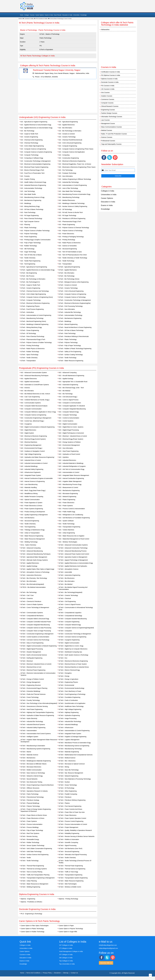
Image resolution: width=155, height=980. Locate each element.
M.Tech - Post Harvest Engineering (70, 806)
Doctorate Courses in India (110, 82)
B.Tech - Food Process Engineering (32, 309)
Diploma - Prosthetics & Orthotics (31, 902)
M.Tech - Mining (64, 767)
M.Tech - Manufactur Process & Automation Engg (75, 743)
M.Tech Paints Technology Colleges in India (38, 56)
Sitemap (66, 973)
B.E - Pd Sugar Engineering (30, 215)
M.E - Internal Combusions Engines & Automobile (37, 478)
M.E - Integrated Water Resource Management (74, 475)
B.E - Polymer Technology (29, 234)
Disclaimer (57, 973)
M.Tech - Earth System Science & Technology (73, 655)
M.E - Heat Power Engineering (69, 451)
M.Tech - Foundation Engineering (69, 697)
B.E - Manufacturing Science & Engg (32, 197)
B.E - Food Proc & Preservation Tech (33, 173)
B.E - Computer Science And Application (72, 152)
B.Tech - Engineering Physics (30, 306)
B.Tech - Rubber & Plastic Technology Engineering (75, 349)
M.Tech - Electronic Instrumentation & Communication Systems (38, 674)
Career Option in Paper (66, 926)
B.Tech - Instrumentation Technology (71, 315)
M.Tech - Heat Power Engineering (32, 709)
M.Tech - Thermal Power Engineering (71, 866)
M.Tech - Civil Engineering (67, 601)
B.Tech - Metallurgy (65, 321)
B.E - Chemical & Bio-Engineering (32, 140)
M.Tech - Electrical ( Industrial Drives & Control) (36, 664)
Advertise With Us (106, 963)
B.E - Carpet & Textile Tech (29, 134)
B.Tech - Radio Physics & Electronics (33, 349)
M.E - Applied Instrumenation (30, 382)
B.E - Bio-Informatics (65, 128)
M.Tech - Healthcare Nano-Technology (71, 706)
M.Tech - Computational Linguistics (70, 613)
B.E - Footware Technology (67, 173)
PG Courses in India (42, 19)
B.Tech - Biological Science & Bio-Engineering (74, 282)
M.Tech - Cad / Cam (27, 595)
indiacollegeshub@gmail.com (108, 948)
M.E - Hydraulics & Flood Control (69, 454)
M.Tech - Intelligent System (29, 737)
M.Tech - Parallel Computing (68, 794)
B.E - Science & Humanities (68, 246)
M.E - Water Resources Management (33, 539)
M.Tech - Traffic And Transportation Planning (35, 875)
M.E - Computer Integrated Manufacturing (72, 409)
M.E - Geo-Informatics (66, 448)
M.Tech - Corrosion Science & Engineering (72, 637)
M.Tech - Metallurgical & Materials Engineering (36, 761)
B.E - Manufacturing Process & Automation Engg (74, 194)
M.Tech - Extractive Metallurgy (30, 691)
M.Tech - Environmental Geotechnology (72, 688)
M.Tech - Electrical (27, 661)
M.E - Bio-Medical (64, 391)
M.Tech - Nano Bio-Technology (69, 770)
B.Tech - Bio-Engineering (29, 273)
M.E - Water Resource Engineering (32, 536)
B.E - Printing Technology (67, 240)
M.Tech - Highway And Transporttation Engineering (37, 712)
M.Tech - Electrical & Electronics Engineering (73, 661)
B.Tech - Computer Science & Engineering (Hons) (37, 297)
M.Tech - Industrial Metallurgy (68, 724)
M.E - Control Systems (66, 421)
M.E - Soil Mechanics (27, 518)
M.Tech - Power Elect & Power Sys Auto (72, 812)
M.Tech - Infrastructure (66, 728)
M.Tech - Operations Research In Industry (34, 791)
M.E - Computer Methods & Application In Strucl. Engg (38, 412)
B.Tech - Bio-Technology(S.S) (30, 282)
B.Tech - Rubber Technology (30, 352)
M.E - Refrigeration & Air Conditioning (71, 515)
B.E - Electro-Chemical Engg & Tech (32, 170)
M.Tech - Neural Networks (29, 779)
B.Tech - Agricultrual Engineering (69, 267)
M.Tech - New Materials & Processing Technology (75, 779)
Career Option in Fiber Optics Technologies (35, 926)
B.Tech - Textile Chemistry (29, 358)
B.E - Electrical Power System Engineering (34, 167)
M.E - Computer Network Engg (69, 412)
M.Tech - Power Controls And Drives (70, 809)
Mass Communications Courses (112, 127)
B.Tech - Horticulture (27, 312)
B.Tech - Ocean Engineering (30, 330)
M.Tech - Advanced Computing (31, 548)
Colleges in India (108, 191)
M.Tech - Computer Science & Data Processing (36, 628)
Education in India (67, 15)
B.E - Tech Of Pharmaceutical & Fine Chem (73, 255)
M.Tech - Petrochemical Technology (32, 797)
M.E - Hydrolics (64, 457)
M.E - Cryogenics (26, 424)
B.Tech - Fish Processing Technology (71, 306)
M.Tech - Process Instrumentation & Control (73, 824)
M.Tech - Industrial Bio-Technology (32, 721)
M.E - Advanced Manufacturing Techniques (35, 376)
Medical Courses (107, 130)
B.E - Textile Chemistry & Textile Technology (73, 258)
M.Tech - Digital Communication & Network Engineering (39, 646)
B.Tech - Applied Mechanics (68, 270)
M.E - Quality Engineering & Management (34, 515)
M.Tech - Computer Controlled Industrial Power (36, 622)
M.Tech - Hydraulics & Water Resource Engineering (37, 715)
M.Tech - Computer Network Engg (70, 625)
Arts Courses (105, 93)
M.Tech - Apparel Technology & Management (73, 560)
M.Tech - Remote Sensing (29, 836)
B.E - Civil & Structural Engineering (70, 143)
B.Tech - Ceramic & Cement (68, 285)
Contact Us (74, 973)
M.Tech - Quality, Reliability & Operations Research (75, 830)
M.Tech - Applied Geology (29, 566)
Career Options (40, 15)
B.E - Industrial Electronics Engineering (33, 185)
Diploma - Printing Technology (68, 899)
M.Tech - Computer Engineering (69, 622)
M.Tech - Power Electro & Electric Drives (34, 815)
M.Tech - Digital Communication (69, 643)
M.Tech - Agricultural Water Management (34, 557)
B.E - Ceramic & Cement (67, 134)
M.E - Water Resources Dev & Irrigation (72, 536)
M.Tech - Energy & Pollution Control (32, 679)
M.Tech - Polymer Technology (30, 806)
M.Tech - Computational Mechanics (32, 616)
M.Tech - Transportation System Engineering (73, 878)
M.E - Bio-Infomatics (27, 391)
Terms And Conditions (33, 973)
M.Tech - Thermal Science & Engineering (72, 869)
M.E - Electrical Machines (29, 442)
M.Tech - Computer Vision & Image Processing (36, 631)
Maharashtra (105, 30)
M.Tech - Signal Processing (68, 845)
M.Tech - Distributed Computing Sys (70, 652)
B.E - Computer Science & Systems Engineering (36, 152)
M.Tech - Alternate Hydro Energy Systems (34, 560)
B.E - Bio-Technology (27, 131)
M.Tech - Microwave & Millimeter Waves (34, 764)
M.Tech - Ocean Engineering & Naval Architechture (37, 785)
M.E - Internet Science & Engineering (33, 481)
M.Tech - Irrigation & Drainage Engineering (73, 737)
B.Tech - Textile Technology (68, 358)
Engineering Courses (108, 110)
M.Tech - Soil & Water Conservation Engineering (36, 848)
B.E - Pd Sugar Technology (67, 215)
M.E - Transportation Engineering (69, 527)
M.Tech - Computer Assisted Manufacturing (73, 619)
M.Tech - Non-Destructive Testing (31, 782)
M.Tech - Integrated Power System (70, 734)
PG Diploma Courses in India (111, 75)
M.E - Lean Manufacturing (29, 484)
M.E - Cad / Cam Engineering (30, 397)
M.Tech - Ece (63, 658)
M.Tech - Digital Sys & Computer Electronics (73, 649)
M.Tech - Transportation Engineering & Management (38, 878)
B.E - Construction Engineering (69, 158)
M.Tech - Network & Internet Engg (32, 776)
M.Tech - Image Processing (68, 718)
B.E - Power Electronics (66, 234)
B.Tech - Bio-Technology (67, 276)
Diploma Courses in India (109, 79)
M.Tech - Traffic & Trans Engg (68, 872)
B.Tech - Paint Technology (67, 333)
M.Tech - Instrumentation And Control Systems (36, 734)
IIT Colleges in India (66, 948)
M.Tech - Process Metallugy (30, 827)
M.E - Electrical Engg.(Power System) (71, 439)
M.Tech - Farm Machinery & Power (70, 691)
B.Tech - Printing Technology (30, 346)
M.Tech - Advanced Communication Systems (73, 545)
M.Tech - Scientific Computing (68, 842)
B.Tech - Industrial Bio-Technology (70, 312)
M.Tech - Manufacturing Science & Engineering (74, 746)
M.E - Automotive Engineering (68, 385)
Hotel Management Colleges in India (71, 951)
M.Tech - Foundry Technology (30, 700)
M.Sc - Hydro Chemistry (28, 545)
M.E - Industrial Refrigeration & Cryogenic (72, 466)
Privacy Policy (47, 973)
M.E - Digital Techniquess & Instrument (71, 433)
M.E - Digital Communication (68, 424)
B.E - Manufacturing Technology (69, 197)
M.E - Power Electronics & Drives (31, 506)
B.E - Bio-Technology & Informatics (70, 131)
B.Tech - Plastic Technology (68, 339)
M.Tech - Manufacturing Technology (70, 749)
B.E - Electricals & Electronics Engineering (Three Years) (77, 167)
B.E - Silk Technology (28, 249)
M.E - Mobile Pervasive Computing (32, 497)
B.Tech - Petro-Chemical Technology (32, 336)
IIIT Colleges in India (66, 955)
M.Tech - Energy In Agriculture (69, 679)
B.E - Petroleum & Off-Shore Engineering (72, 218)
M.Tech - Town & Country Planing (31, 872)
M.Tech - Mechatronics (28, 758)
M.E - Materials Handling (29, 487)
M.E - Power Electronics (66, 503)
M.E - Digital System (27, 433)
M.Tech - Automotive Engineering (69, 575)
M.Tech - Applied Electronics (30, 563)
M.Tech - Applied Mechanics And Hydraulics (73, 566)
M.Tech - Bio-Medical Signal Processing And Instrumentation (73, 588)
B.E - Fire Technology (66, 170)
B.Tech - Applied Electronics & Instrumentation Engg (38, 270)
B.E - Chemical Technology (29, 143)
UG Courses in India (108, 89)
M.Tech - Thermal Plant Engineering (32, 866)
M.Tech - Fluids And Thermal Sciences (33, 694)
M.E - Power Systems (66, 506)
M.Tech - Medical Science (67, 758)
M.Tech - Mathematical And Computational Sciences (76, 755)
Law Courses (105, 120)
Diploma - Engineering (28, 899)
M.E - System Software (66, 521)
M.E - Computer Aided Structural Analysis (34, 406)
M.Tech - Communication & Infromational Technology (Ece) (76, 609)
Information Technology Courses (112, 117)
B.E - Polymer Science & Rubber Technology (35, 231)
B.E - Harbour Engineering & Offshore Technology (75, 179)
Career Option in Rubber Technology (32, 932)
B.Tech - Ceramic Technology (68, 288)
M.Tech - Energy (64, 676)
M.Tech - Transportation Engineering (71, 875)
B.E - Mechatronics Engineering (31, 200)
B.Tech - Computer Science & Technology (72, 297)
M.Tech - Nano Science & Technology (33, 773)
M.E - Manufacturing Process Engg (70, 484)
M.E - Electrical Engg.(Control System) (33, 439)
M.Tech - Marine (26, 752)
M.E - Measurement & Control (68, 487)
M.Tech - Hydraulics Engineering (69, 715)
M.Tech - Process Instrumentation (32, 824)
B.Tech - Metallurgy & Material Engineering (34, 324)
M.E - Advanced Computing (68, 373)
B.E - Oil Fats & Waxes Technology (32, 209)
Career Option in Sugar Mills (68, 932)
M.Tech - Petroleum (65, 797)
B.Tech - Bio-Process (27, 276)
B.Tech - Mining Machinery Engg (31, 327)
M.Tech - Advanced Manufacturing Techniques (36, 554)
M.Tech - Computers (65, 631)
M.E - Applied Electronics (29, 379)
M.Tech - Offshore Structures (30, 788)
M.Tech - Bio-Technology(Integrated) (71, 592)
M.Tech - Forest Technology (30, 697)
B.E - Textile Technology (66, 261)
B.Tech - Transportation (28, 361)
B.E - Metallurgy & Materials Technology (72, 203)
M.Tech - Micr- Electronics (67, 761)
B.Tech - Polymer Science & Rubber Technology (36, 342)
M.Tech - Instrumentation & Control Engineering (74, 731)
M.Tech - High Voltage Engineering (70, 709)
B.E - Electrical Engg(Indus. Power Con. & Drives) (75, 164)
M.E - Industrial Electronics (67, 460)
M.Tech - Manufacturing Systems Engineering (35, 749)
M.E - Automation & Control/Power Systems (35, 385)
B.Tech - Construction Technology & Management (75, 300)
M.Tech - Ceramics (27, 598)
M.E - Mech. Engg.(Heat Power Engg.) (33, 490)
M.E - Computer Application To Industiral (72, 406)
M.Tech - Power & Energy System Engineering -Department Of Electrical (36, 810)
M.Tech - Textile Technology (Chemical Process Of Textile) (75, 862)
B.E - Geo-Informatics (66, 176)
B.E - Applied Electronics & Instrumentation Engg (37, 128)
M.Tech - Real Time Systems (30, 833)
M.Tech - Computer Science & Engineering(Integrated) (76, 628)
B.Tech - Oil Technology (28, 333)
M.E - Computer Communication (31, 409)
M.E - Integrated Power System (31, 475)
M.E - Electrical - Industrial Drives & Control (73, 436)
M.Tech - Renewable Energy (30, 839)
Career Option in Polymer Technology (71, 929)
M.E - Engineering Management (31, 445)
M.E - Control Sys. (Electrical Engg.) (32, 421)
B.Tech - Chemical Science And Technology (35, 291)
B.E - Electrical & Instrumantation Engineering (35, 164)
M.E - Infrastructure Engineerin (31, 472)
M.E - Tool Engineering (28, 527)
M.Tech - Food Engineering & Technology (72, 694)
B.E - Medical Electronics (67, 200)
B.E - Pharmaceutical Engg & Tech (70, 222)
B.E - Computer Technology (30, 155)
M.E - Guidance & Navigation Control (33, 451)
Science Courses (107, 137)
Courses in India (29, 19)
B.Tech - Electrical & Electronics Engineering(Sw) (75, 303)
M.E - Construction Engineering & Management (36, 418)
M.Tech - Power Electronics (68, 815)
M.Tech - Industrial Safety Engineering (33, 728)
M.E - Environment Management (69, 445)
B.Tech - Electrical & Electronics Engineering (35, 303)
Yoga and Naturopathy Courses (111, 144)
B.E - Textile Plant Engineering (31, 261)
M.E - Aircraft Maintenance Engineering (71, 376)
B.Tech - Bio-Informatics (66, 273)
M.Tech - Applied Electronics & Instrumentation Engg (76, 563)
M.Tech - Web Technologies (68, 884)
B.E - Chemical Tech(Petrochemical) (70, 140)
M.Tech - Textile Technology (30, 861)
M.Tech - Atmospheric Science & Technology (35, 572)
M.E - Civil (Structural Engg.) (68, 397)
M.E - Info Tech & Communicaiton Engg (72, 469)
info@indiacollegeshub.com (108, 945)
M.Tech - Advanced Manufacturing (32, 551)
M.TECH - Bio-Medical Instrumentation (33, 587)
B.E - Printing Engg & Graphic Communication (36, 240)
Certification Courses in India (111, 72)
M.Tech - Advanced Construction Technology (73, 548)
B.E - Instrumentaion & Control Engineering (73, 185)
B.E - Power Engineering (29, 237)
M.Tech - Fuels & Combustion (68, 700)
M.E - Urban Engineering (67, 533)
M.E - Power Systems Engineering (32, 509)
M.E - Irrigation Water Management (70, 481)
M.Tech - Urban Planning (29, 881)
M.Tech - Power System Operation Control (72, 818)
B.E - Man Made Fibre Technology (70, 191)
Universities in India (109, 195)
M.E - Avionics (25, 388)
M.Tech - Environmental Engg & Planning (34, 688)
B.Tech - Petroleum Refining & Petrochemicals (74, 336)
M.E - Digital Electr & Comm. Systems (71, 427)
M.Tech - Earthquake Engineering (32, 658)
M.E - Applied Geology (66, 379)
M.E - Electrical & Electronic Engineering (34, 436)
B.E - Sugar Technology (28, 252)
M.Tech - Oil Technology (66, 788)
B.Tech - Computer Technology (31, 300)
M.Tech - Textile (26, 858)
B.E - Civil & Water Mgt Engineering (32, 146)
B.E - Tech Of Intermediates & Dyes (70, 252)
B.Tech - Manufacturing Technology (32, 318)
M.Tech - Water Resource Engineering (71, 881)
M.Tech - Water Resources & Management (34, 884)
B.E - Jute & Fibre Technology (68, 188)
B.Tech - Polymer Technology (68, 342)
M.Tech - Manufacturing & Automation (33, 746)
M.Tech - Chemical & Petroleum (31, 601)
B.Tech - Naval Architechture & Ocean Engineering (75, 327)
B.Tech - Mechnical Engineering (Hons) (33, 321)
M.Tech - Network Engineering (69, 776)
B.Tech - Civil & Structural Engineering (71, 291)
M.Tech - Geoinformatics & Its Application (72, 703)
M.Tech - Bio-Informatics (29, 581)
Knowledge (83, 15)
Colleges (27, 15)
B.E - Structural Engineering (68, 249)
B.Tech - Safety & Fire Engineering (70, 352)
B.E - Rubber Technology (29, 246)
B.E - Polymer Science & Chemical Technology (74, 228)
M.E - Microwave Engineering (68, 493)
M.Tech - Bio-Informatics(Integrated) (32, 584)
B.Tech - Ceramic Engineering (30, 288)
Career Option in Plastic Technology (32, 929)
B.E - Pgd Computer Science (30, 222)
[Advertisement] (58, 97)
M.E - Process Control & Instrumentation (72, 509)
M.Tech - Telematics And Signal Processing (73, 855)
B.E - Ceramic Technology (67, 137)
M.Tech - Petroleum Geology (30, 800)
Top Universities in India (67, 964)
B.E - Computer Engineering (68, 146)
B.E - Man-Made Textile (28, 194)
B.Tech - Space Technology (29, 355)
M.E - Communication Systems (31, 403)
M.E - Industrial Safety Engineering (32, 469)
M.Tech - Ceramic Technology (68, 595)
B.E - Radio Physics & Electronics (70, 243)
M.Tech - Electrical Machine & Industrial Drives (74, 667)
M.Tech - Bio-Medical (66, 584)
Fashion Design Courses (109, 113)
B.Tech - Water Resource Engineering (71, 361)
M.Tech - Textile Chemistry (67, 858)
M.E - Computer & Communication (70, 403)
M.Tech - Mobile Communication (31, 770)
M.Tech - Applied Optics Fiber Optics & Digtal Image (37, 569)
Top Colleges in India (66, 961)
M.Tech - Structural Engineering (69, 852)
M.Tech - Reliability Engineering (69, 833)
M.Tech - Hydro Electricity (29, 718)
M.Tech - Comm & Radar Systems (32, 604)
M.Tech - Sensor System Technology (32, 845)
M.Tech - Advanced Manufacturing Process (73, 551)
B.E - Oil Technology (65, 209)
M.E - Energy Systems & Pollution (70, 442)
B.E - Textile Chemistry (28, 258)
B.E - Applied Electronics (67, 125)
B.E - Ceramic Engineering (29, 137)
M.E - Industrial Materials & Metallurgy (71, 463)
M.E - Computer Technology (68, 415)
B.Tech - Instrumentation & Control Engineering (36, 315)
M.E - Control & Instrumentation (69, 418)
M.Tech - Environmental (66, 685)
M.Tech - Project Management (68, 827)
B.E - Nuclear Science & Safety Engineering (73, 206)
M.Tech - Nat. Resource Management (71, 773)
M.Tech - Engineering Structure (31, 685)
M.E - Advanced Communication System (34, 373)
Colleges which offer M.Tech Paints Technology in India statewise (117, 24)
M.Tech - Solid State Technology (31, 852)
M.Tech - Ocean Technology (68, 785)
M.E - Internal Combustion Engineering (71, 478)
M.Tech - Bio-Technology (29, 592)
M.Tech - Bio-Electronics (67, 578)
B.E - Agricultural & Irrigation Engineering (34, 122)
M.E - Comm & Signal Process (69, 400)
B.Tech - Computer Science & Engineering (72, 294)
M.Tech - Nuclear (64, 782)
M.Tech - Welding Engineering (30, 887)
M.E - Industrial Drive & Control (31, 460)
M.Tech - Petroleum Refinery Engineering (72, 800)
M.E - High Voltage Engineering (31, 454)
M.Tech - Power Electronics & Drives (32, 818)
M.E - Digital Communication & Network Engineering (38, 427)
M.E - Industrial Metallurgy (29, 466)
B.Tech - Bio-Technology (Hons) (69, 279)
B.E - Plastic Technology (29, 228)
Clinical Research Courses (110, 106)
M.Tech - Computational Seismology (70, 616)
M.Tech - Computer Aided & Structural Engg (35, 619)
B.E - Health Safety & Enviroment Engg (33, 182)
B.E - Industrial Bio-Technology (69, 182)
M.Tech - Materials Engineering (69, 752)
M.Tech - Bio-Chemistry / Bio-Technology (34, 578)
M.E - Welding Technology (29, 542)
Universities (76, 15)
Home (22, 15)
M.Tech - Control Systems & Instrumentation (35, 637)
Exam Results (58, 15)
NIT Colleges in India (66, 945)
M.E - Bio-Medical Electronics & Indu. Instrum (35, 394)
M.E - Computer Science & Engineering (33, 415)
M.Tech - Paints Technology (30, 794)
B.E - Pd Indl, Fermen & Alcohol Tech (71, 212)
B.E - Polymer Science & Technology (71, 231)
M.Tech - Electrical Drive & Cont (31, 667)
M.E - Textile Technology (67, 524)
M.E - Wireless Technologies (68, 542)
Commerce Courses (108, 99)
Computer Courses (107, 103)
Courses (32, 15)
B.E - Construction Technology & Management (36, 161)
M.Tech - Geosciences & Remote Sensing (34, 706)
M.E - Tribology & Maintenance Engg (33, 530)
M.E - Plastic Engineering (67, 500)
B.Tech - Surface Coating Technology (71, 355)
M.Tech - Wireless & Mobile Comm (70, 887)
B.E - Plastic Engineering (67, 225)
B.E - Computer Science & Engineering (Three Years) (76, 149)
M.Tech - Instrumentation (29, 731)
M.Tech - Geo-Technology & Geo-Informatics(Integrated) (39, 703)
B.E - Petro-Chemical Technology (31, 218)
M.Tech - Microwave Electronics (31, 767)
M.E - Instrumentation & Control (69, 472)
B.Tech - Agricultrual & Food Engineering (34, 267)
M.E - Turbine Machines (66, 530)
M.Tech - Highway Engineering (69, 712)
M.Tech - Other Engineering (68, 791)
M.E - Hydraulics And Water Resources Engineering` (38, 457)
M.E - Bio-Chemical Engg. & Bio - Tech (71, 388)
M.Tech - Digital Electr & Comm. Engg (71, 646)
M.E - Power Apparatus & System (32, 503)
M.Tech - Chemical (65, 598)
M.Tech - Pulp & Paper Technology (32, 830)
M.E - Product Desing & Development (33, 512)
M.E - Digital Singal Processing (69, 430)
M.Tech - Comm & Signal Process (70, 604)
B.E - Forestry (25, 176)
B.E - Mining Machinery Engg (30, 206)
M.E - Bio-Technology (66, 394)
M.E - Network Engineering (67, 497)
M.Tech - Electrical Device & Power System (73, 664)
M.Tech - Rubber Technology (30, 842)
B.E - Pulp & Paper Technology (31, 243)
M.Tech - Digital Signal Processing (32, 649)
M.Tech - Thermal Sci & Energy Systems (34, 869)
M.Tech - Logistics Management (69, 740)
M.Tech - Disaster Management (31, 652)
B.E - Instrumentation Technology (31, 188)
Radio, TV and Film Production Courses (114, 134)
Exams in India (49, 15)
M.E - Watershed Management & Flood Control (74, 539)
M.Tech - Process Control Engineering (71, 821)
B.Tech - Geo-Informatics (67, 309)
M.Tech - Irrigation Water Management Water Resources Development (39, 741)
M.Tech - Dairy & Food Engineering (32, 643)
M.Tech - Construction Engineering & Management (37, 634)
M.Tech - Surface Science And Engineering (35, 855)
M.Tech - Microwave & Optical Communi (72, 764)
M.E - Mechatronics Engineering (69, 490)
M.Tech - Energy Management (30, 682)
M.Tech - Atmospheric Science (69, 569)
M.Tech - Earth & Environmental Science (34, 655)
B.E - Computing (64, 155)
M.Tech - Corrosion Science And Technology (35, 640)
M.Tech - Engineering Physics (68, 682)
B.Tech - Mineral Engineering (68, 324)
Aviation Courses (107, 96)
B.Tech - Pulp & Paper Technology (70, 346)
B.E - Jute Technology (28, 191)
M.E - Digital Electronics (28, 430)
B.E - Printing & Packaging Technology (71, 237)
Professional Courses (108, 141)
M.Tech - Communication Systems (32, 613)
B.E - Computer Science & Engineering (33, 149)
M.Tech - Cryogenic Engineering (69, 640)
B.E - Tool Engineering (28, 264)
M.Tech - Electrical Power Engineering (33, 670)
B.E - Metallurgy (26, 203)
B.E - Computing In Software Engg (32, 158)
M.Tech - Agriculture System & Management (73, 557)
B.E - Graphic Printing (28, 179)
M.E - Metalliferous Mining (29, 493)
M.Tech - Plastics (64, 803)
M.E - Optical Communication (30, 500)
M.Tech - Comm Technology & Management (35, 607)
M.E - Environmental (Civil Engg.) (31, 448)
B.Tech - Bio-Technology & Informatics (33, 279)
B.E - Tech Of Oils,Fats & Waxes (31, 255)
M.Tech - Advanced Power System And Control (74, 554)
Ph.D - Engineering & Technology (31, 914)
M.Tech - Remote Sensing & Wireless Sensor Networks (77, 836)
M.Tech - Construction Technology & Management (75, 634)
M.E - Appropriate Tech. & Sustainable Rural (73, 382)
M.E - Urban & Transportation (30, 533)
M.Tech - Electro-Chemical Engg (69, 670)
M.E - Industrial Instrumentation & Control (34, 463)
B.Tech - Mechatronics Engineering (70, 318)
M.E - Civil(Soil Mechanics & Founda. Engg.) (35, 400)
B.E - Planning (25, 225)
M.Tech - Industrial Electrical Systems (33, 724)
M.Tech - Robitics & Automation (69, 839)
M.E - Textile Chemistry (28, 524)
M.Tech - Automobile (65, 572)
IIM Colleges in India (66, 958)
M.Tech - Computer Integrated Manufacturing (35, 625)
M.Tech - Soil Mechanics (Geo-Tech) (71, 848)
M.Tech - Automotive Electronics (31, 575)
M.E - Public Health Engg (67, 512)
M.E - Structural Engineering (30, 521)
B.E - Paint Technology (28, 212)
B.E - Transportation (65, 264)
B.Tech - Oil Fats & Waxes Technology (71, 330)
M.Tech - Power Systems (29, 821)
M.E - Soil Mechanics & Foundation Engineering (74, 518)
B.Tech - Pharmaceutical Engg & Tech (33, 339)
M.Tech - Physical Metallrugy (30, 803)
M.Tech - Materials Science (29, 755)
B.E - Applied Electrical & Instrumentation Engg (36, 125)
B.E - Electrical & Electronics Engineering (72, 161)
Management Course (108, 123)
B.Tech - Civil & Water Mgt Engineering (33, 294)
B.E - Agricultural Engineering (68, 122)
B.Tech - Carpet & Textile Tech (30, 285)
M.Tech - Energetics (65, 673)
